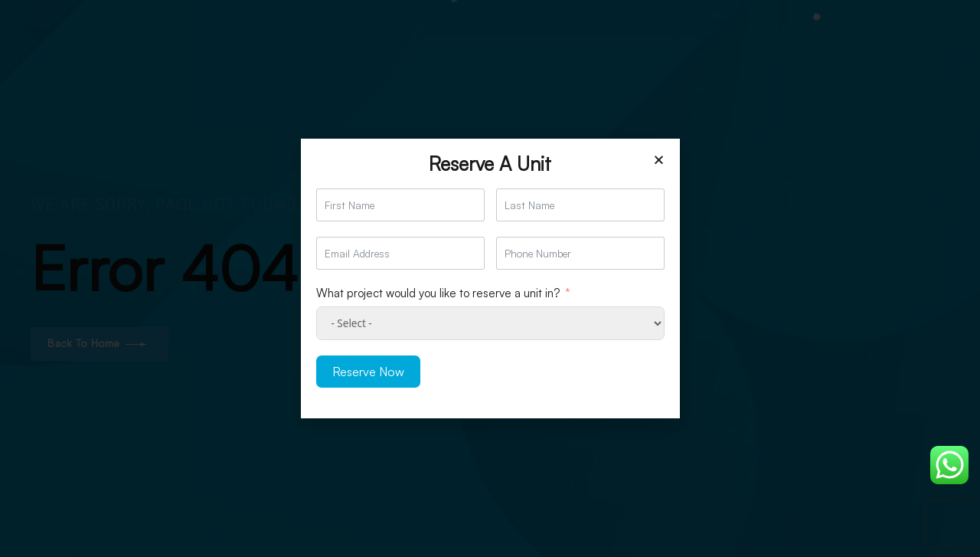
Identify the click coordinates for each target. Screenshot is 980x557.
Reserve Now (368, 372)
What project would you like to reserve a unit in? (438, 293)
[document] (490, 278)
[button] (659, 160)
